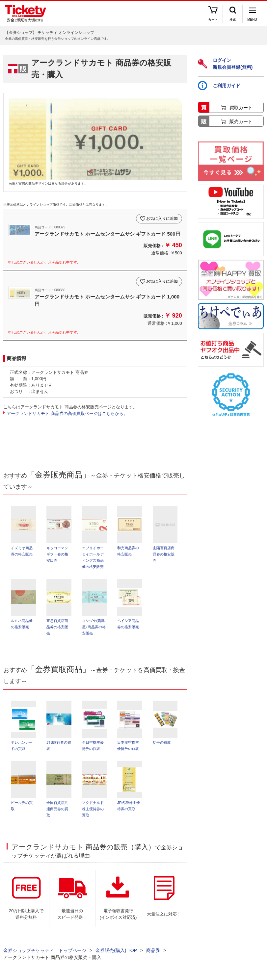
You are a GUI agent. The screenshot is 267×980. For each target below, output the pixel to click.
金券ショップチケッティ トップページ (45, 950)
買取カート (241, 108)
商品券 (153, 950)
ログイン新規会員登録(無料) (225, 64)
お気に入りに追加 (162, 219)
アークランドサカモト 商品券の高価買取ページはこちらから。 (67, 413)
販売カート (241, 121)
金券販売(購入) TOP (116, 950)
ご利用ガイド (219, 86)
